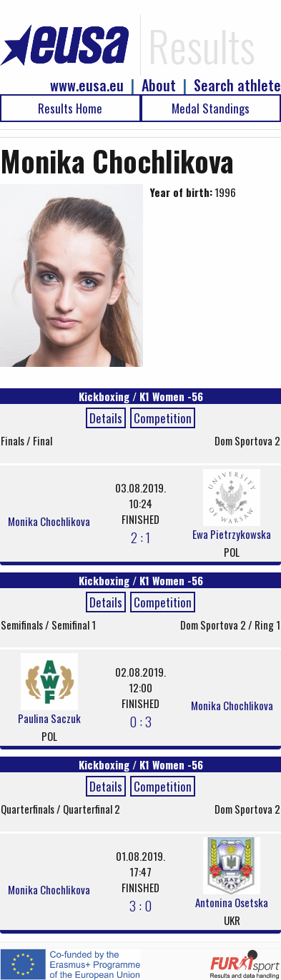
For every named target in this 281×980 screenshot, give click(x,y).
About (159, 85)
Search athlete (237, 85)
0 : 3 (140, 721)
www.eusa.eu (87, 85)
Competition (163, 418)
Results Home (70, 108)
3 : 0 (140, 905)
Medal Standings (211, 108)
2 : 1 (140, 537)
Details (106, 418)
